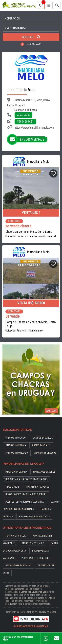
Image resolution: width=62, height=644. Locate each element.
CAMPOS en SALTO (41, 445)
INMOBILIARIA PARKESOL (37, 487)
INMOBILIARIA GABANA (17, 472)
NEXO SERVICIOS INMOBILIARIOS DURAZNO (26, 494)
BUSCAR (31, 37)
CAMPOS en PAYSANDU (17, 453)
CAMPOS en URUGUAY (16, 438)
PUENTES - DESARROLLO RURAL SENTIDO (25, 502)
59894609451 (25, 122)
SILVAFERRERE (12, 487)
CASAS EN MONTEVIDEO (33, 543)
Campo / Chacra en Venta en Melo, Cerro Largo (31, 324)
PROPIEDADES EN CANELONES (36, 558)
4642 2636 (23, 115)
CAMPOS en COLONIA (16, 445)
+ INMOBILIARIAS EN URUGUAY (35, 517)
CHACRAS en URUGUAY (45, 453)
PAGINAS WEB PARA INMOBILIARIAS (31, 626)
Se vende (12, 316)
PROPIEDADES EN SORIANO (19, 566)
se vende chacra (18, 226)
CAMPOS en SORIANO (43, 438)
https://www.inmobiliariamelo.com (34, 128)
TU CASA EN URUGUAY (16, 536)
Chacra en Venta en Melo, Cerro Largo (29, 232)
